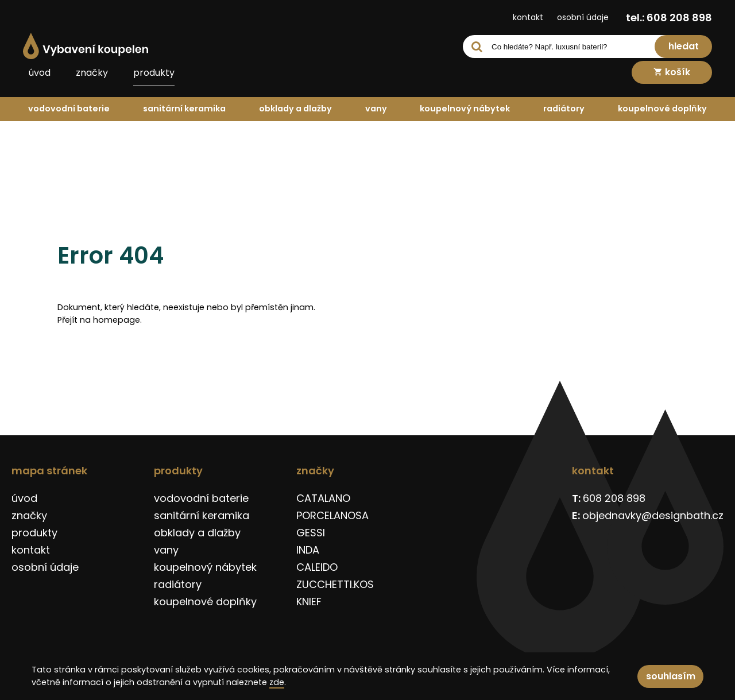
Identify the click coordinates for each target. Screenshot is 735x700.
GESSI (311, 533)
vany (376, 109)
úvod (40, 73)
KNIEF (309, 602)
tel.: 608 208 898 (669, 18)
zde (277, 682)
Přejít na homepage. (100, 320)
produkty (154, 73)
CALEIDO (317, 567)
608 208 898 (614, 498)
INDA (308, 550)
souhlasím (671, 676)
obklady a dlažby (295, 109)
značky (92, 73)
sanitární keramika (184, 109)
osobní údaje (583, 17)
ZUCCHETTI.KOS (335, 584)
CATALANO (323, 498)
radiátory (564, 109)
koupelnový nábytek (465, 109)
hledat (684, 46)
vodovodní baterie (69, 109)
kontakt (528, 17)
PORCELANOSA (332, 515)
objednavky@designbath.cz (653, 515)
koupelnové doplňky (662, 109)
